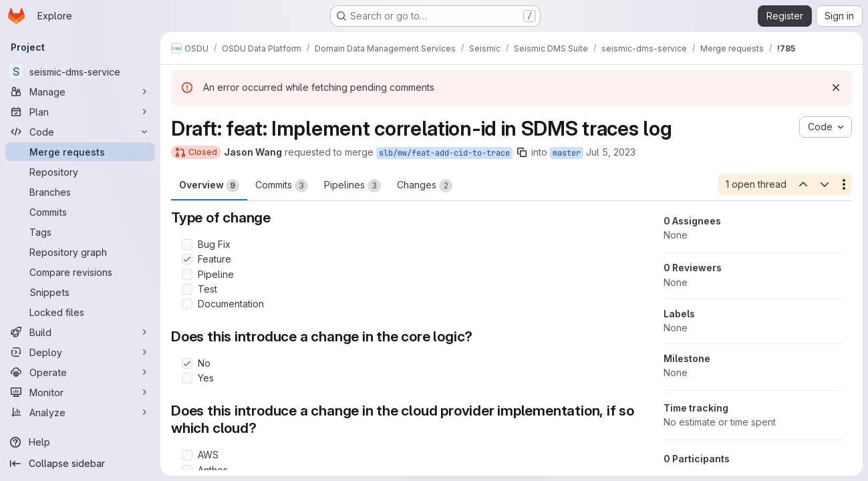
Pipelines (352, 186)
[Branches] (80, 192)
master (567, 153)
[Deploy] (80, 352)
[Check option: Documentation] (187, 304)
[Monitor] (80, 392)
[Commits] (80, 212)
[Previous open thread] (803, 184)
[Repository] (80, 172)
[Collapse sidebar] (80, 464)
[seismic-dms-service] (80, 71)
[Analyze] (80, 412)
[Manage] (80, 92)
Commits (282, 186)
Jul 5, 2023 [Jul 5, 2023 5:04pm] (611, 152)
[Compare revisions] (80, 272)
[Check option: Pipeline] (187, 275)
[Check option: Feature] (187, 259)
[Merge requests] (80, 152)
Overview (209, 186)
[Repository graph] (80, 252)
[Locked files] (80, 312)
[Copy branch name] (522, 152)
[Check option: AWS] (187, 455)
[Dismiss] (836, 88)
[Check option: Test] (187, 289)
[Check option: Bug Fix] (187, 245)
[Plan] (80, 112)
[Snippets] (80, 292)
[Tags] (80, 232)
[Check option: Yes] (187, 378)
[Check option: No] (187, 363)
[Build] (80, 332)
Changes (425, 186)
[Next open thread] (825, 184)
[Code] (80, 132)
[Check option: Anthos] (187, 470)
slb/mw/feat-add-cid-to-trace (444, 153)
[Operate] (80, 372)
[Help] (80, 442)
